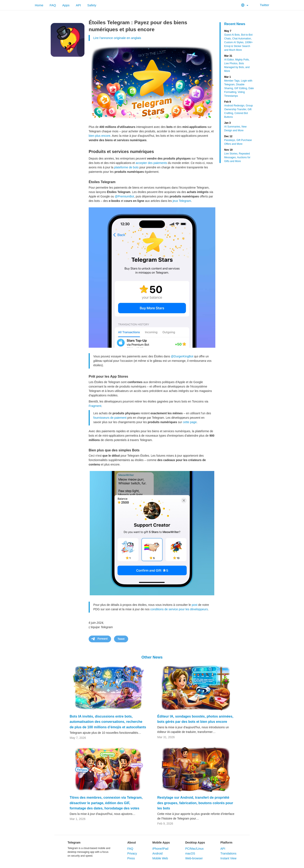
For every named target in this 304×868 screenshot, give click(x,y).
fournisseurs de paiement (110, 418)
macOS (190, 853)
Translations (228, 853)
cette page (190, 422)
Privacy (132, 853)
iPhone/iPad (160, 849)
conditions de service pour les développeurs (179, 609)
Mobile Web (160, 858)
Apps (66, 5)
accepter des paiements (151, 163)
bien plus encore (100, 136)
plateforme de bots (126, 167)
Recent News (235, 24)
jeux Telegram (182, 201)
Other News (152, 657)
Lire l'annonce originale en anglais (117, 38)
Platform (226, 843)
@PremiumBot (124, 196)
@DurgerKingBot (182, 356)
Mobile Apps (161, 843)
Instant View (228, 858)
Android (157, 853)
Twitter (262, 5)
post (194, 605)
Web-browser (194, 858)
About (132, 843)
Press (131, 858)
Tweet (121, 639)
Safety (92, 5)
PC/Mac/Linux (194, 849)
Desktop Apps (195, 843)
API (78, 5)
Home (39, 5)
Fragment (95, 406)
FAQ (53, 5)
